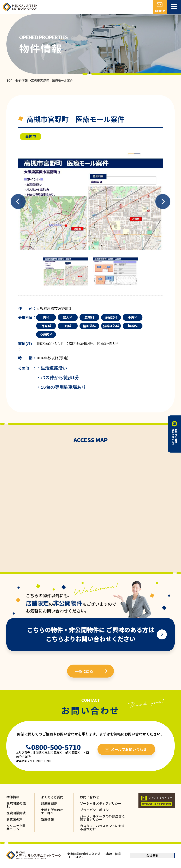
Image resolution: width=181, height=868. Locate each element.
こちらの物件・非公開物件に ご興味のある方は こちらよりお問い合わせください (91, 634)
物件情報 (22, 80)
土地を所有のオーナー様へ (54, 811)
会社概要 (152, 855)
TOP (9, 80)
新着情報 (47, 819)
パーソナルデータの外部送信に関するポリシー (102, 818)
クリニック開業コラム (16, 827)
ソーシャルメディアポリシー (101, 803)
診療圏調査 (49, 803)
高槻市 (31, 136)
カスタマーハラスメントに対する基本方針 (102, 827)
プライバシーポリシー (96, 810)
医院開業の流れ (16, 805)
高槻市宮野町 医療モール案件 (52, 80)
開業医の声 (14, 819)
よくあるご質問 (52, 797)
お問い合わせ (90, 797)
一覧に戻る (84, 671)
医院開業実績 (16, 813)
